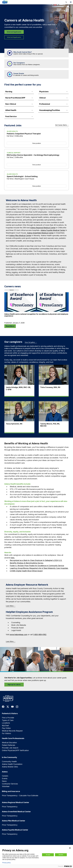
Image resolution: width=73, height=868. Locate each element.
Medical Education (9, 743)
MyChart (5, 726)
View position (37, 143)
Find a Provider (8, 718)
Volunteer (6, 786)
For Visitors (6, 733)
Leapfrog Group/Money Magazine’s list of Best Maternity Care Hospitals (39, 568)
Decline (61, 855)
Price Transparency (10, 807)
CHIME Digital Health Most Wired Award (26, 571)
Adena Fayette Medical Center (53, 230)
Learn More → (11, 606)
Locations (6, 723)
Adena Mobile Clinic (10, 767)
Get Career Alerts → (62, 125)
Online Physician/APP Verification (15, 750)
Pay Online (6, 728)
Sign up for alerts (14, 684)
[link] (32, 2)
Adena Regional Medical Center (43, 228)
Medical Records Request (12, 731)
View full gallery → (31, 342)
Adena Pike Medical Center (20, 236)
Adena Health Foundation (12, 764)
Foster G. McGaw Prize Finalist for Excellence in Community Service (37, 566)
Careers (5, 776)
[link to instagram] (17, 707)
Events (5, 779)
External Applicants (14, 32)
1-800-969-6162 (40, 635)
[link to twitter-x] (8, 707)
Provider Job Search (10, 748)
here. (13, 558)
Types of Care (8, 720)
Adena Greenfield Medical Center (40, 233)
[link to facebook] (3, 707)
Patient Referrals (9, 745)
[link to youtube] (12, 707)
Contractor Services (10, 784)
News (4, 781)
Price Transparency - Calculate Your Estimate (20, 796)
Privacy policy (6, 863)
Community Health (9, 761)
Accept (48, 855)
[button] (66, 2)
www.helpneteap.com (18, 635)
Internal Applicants (14, 37)
